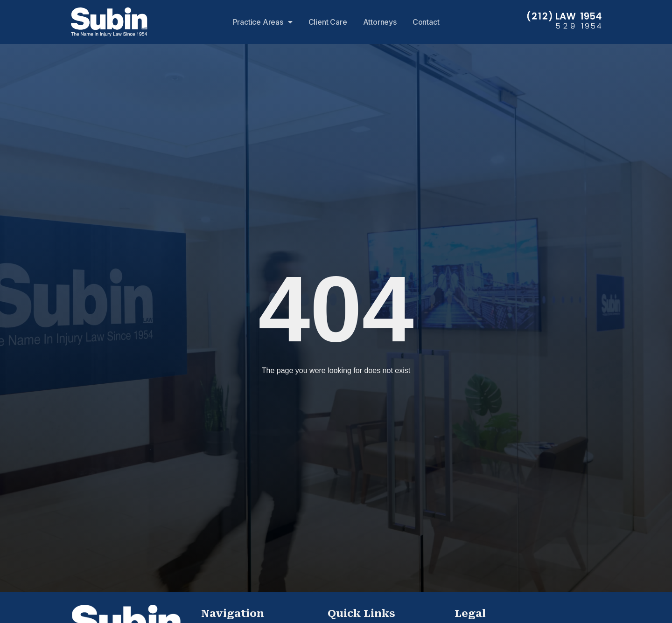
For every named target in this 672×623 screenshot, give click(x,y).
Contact (426, 22)
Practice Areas (263, 22)
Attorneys (380, 22)
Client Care (328, 22)
